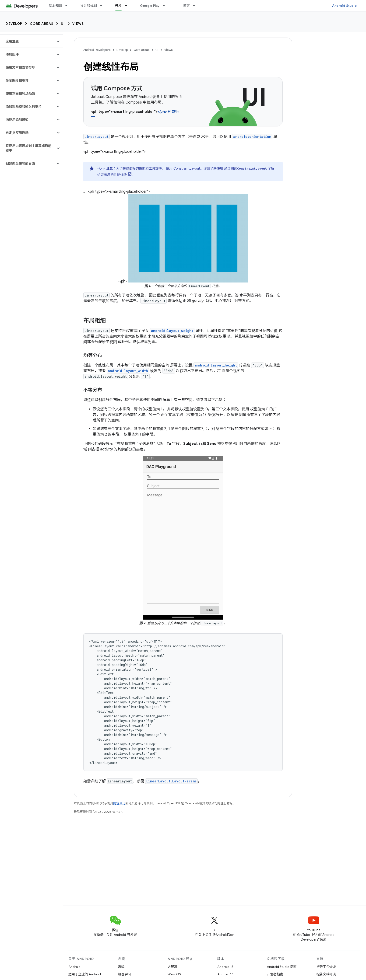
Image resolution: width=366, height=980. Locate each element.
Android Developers (97, 50)
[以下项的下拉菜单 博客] (196, 6)
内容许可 (119, 803)
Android (74, 967)
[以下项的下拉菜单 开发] (128, 6)
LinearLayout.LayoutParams (171, 781)
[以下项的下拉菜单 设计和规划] (103, 6)
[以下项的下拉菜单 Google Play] (166, 6)
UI (63, 24)
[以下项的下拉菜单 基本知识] (68, 6)
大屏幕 (172, 967)
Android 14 (225, 974)
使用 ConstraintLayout (183, 168)
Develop (14, 24)
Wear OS (174, 974)
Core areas (42, 24)
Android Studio (345, 6)
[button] (28, 41)
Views (78, 24)
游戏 (121, 967)
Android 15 (225, 967)
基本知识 (55, 6)
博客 (187, 6)
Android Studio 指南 (282, 967)
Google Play (150, 6)
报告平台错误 (326, 967)
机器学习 (125, 974)
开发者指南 (275, 974)
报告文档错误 (326, 974)
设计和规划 (89, 6)
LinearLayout (97, 137)
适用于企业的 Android (85, 974)
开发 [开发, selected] (118, 6)
